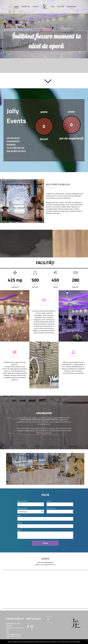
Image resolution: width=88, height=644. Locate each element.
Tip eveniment (51, 508)
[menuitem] (17, 7)
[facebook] (28, 627)
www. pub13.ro (46, 433)
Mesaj (19, 530)
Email (19, 516)
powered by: (49, 616)
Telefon (20, 523)
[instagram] (32, 627)
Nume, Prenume (22, 501)
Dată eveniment (22, 508)
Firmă (48, 501)
